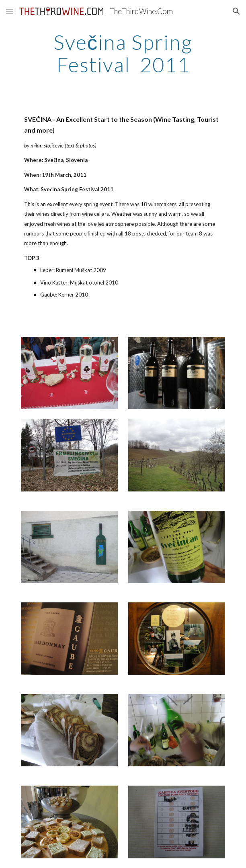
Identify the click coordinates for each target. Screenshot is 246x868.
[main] (123, 53)
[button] (10, 11)
